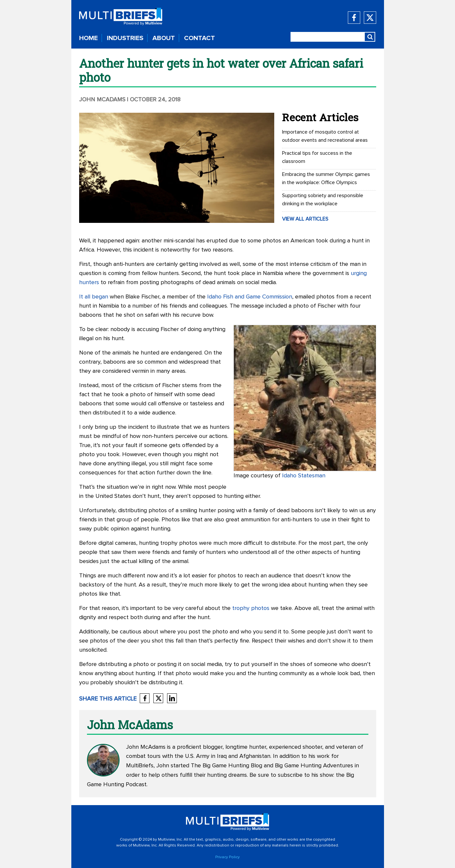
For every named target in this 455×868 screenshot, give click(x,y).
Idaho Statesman (304, 476)
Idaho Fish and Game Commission (250, 297)
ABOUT (164, 38)
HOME (88, 38)
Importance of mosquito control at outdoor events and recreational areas (325, 136)
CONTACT (199, 38)
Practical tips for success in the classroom (317, 157)
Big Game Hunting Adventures (314, 766)
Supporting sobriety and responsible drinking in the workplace (323, 200)
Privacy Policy (227, 857)
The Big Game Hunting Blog (227, 766)
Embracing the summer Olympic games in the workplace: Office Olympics (326, 178)
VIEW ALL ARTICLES (305, 219)
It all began (94, 297)
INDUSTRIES (125, 38)
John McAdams (102, 100)
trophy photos (251, 608)
